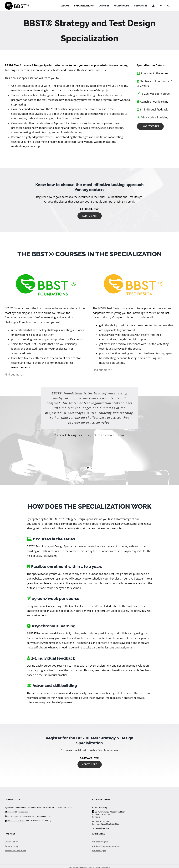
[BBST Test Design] (133, 275)
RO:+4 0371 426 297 (16, 821)
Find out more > (15, 375)
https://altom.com (101, 828)
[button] (168, 6)
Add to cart (90, 216)
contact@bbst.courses (18, 812)
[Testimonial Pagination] (88, 468)
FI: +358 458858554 (16, 816)
